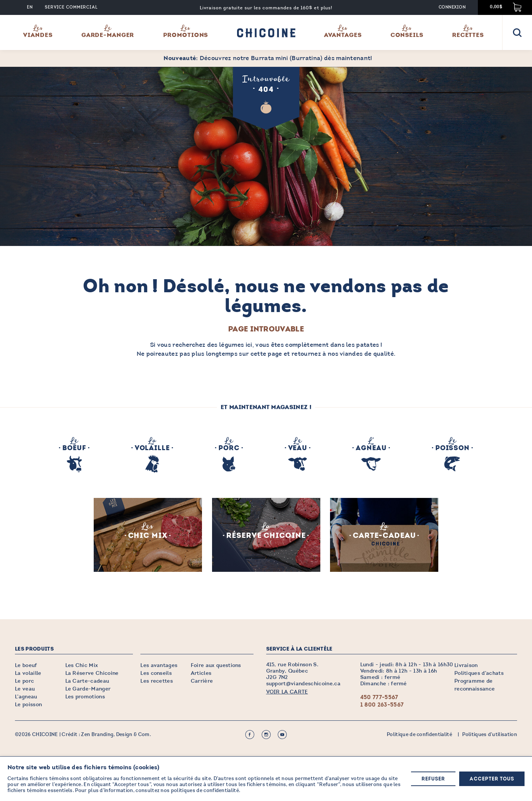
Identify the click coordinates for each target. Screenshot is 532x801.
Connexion (452, 7)
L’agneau (26, 697)
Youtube (282, 735)
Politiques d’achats (479, 674)
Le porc (24, 681)
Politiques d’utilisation (490, 735)
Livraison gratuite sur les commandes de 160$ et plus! (266, 8)
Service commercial (71, 7)
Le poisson (28, 705)
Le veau (25, 689)
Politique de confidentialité (419, 735)
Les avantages (159, 666)
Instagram (266, 735)
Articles (201, 674)
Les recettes (157, 681)
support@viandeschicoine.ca (303, 684)
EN (30, 7)
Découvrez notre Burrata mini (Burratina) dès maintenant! (268, 58)
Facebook (250, 735)
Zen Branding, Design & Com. (116, 735)
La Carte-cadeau (87, 681)
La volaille (28, 674)
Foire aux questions (216, 666)
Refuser (433, 779)
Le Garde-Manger (88, 689)
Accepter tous (492, 779)
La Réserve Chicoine (92, 674)
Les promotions (85, 697)
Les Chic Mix (82, 666)
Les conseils (156, 674)
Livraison (466, 666)
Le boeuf (26, 666)
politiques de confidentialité (205, 791)
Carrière (202, 681)
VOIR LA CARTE (287, 692)
